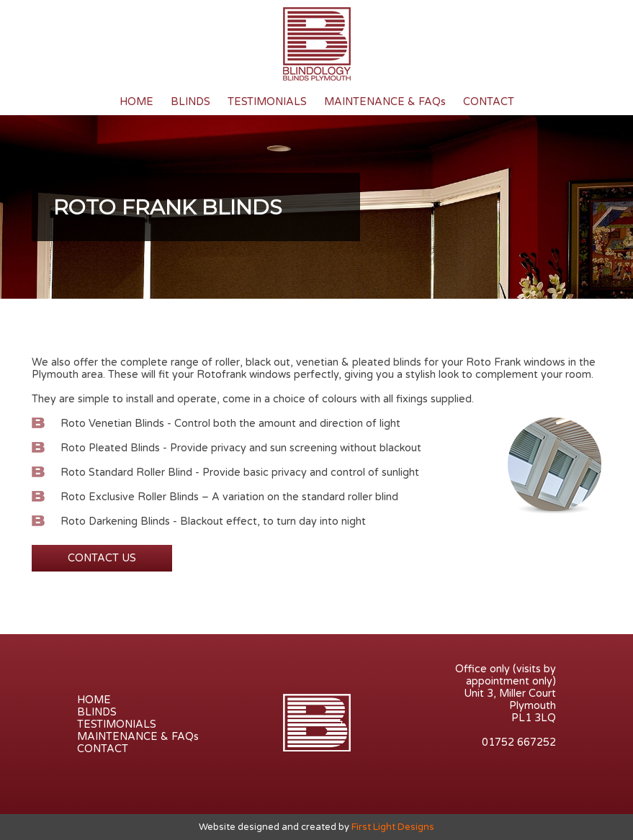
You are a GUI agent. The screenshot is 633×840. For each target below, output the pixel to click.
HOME (136, 102)
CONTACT (489, 102)
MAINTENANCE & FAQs (385, 102)
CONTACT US (102, 558)
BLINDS (190, 102)
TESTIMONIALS (267, 102)
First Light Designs (393, 827)
